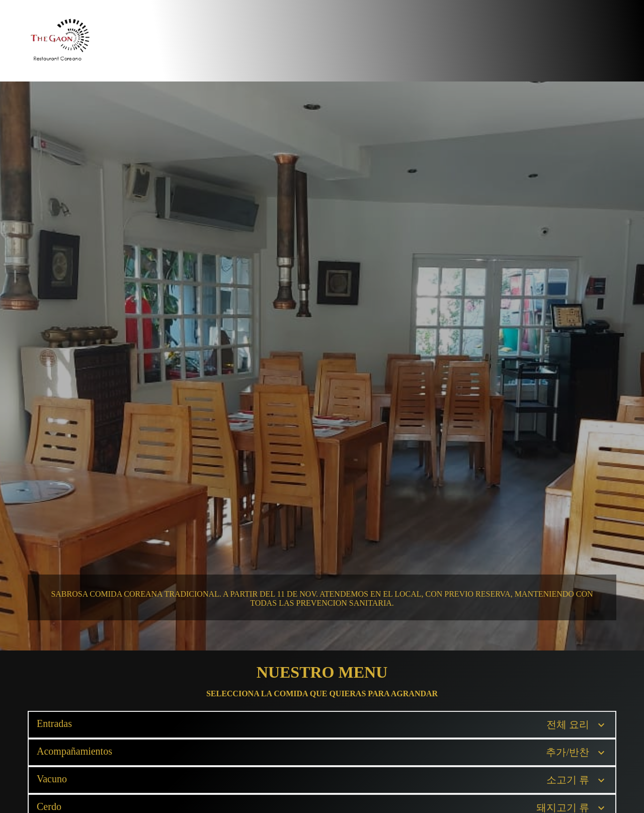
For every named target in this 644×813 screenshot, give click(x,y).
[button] (322, 725)
